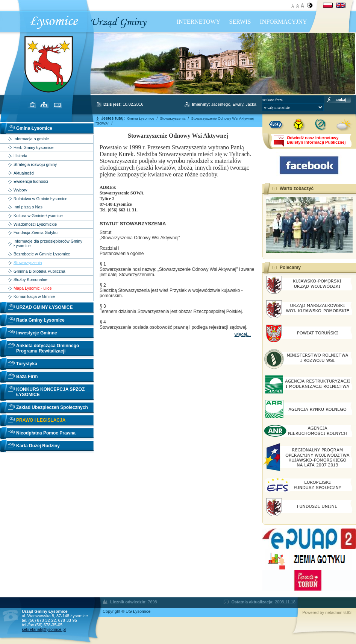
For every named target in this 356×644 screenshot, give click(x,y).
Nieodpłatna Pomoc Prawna (46, 433)
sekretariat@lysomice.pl (44, 629)
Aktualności (24, 173)
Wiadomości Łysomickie (35, 224)
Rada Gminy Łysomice (40, 320)
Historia (20, 156)
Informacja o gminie (31, 139)
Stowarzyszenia (28, 263)
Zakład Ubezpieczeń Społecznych (52, 407)
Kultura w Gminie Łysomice (38, 216)
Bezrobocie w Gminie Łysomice (42, 254)
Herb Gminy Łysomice (33, 148)
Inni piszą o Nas (28, 207)
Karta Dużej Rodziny (38, 446)
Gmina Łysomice (34, 128)
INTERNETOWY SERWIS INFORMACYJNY (242, 22)
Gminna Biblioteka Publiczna (39, 271)
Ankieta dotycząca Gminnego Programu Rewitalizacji (48, 348)
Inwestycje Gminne (37, 333)
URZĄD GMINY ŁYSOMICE (44, 307)
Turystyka (27, 364)
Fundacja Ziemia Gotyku (36, 233)
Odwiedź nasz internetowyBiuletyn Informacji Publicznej (316, 140)
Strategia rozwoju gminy (35, 165)
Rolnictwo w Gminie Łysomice (40, 199)
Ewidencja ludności (31, 182)
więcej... (243, 334)
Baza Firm (27, 377)
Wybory (20, 190)
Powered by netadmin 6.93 (327, 612)
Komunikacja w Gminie (34, 297)
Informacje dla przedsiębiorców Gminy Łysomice (48, 244)
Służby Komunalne (30, 280)
